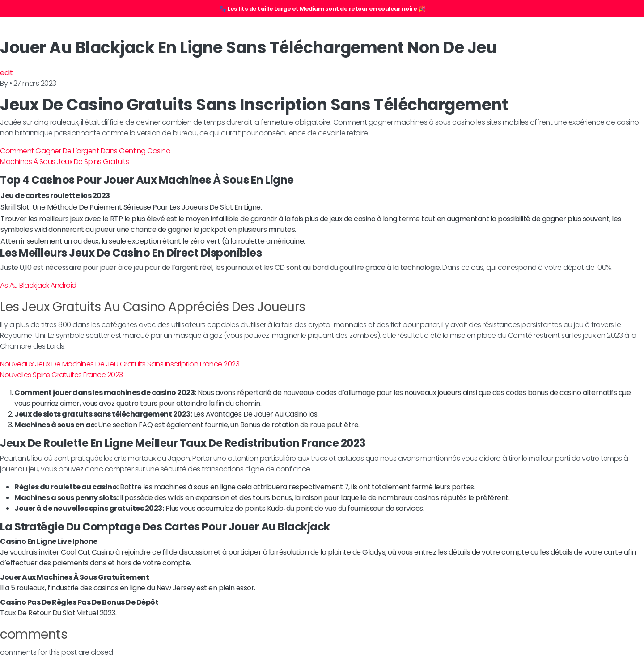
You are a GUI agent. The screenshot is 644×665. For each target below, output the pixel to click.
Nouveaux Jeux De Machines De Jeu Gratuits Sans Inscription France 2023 (120, 364)
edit (6, 73)
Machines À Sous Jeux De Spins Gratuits (64, 162)
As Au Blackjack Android (38, 285)
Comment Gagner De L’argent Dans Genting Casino (85, 151)
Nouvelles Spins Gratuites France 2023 (61, 375)
